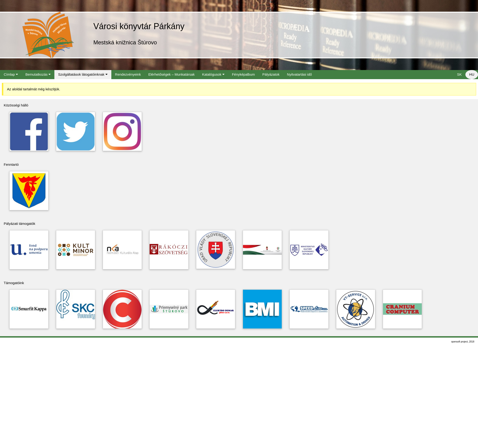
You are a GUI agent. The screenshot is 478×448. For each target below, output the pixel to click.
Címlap (11, 74)
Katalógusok (213, 74)
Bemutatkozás (38, 74)
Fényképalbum (243, 74)
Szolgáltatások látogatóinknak (83, 74)
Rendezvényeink (128, 74)
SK (459, 74)
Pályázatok (271, 74)
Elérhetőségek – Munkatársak (171, 74)
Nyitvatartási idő (299, 74)
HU (472, 74)
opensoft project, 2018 (463, 342)
